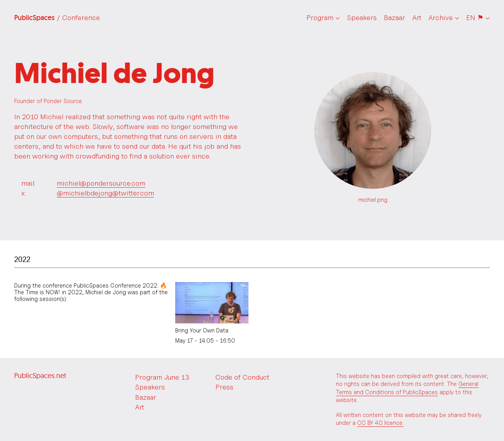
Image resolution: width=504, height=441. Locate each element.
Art (417, 18)
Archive (441, 18)
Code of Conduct (242, 377)
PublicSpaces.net (40, 375)
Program (320, 18)
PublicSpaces (57, 18)
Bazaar (395, 18)
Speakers (362, 18)
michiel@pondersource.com (101, 183)
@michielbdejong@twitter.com (105, 193)
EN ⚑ (475, 18)
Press (224, 387)
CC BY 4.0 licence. (380, 423)
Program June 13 (162, 377)
